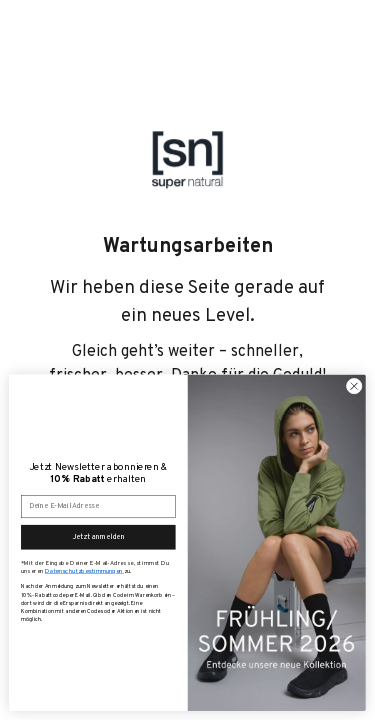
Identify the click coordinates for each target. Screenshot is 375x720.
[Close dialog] (354, 386)
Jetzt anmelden (98, 536)
